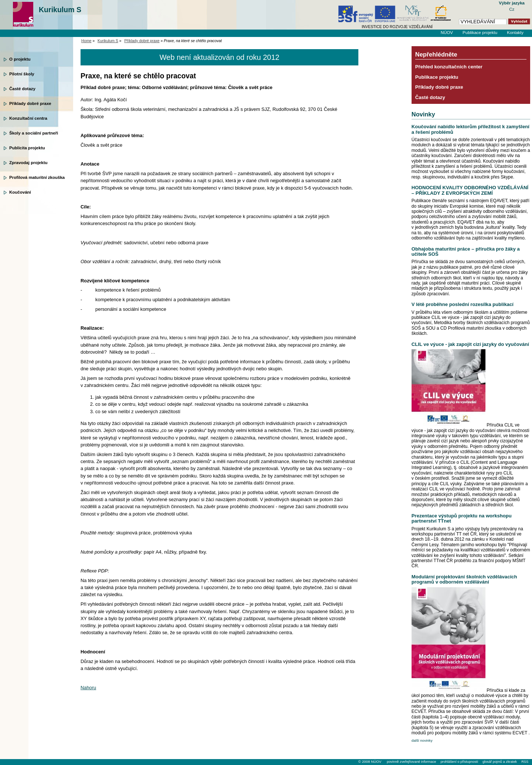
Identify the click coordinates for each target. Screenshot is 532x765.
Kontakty (515, 33)
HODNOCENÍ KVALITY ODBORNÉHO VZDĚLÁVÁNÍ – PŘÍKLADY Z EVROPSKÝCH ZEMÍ (470, 190)
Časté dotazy (22, 89)
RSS (525, 762)
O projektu (20, 59)
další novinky (422, 740)
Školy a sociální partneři (34, 133)
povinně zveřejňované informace (411, 762)
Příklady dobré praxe (30, 103)
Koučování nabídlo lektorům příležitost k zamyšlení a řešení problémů (470, 129)
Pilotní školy (22, 74)
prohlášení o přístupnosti (459, 762)
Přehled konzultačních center (449, 67)
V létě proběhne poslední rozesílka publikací (463, 304)
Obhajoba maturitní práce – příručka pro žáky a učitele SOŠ (466, 251)
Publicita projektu (27, 148)
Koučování (20, 192)
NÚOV (447, 33)
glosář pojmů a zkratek (500, 762)
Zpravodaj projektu (28, 163)
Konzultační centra (28, 118)
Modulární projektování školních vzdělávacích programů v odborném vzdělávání (464, 579)
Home (86, 41)
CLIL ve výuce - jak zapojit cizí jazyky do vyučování (470, 344)
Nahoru (88, 688)
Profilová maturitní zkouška (37, 177)
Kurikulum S (60, 10)
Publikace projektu (480, 33)
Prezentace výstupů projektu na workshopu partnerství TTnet (462, 518)
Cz (512, 9)
